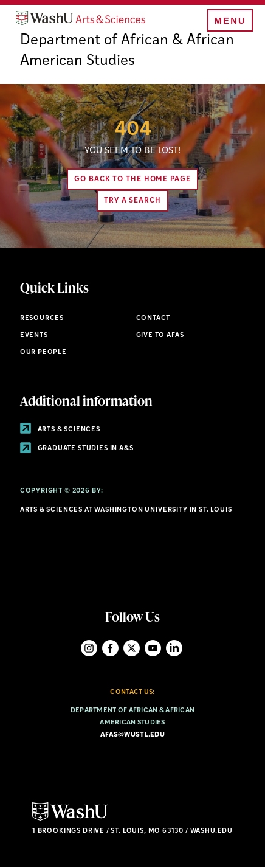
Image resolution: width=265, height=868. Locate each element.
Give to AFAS (160, 335)
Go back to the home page (132, 179)
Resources (42, 318)
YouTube (153, 648)
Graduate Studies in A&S (77, 449)
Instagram (89, 648)
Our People (43, 352)
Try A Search (132, 201)
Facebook (110, 648)
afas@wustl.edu (132, 735)
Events (34, 335)
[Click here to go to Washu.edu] (70, 819)
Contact (153, 318)
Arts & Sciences (60, 430)
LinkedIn (174, 648)
